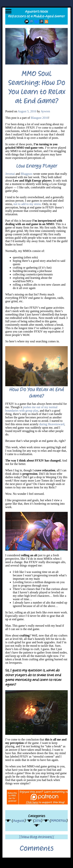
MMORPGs (59, 821)
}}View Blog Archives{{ (36, 837)
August (19, 821)
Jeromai (10, 174)
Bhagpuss (27, 174)
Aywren (45, 111)
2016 (38, 821)
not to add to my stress (27, 204)
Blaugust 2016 (40, 118)
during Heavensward (52, 424)
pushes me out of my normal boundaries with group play (31, 409)
